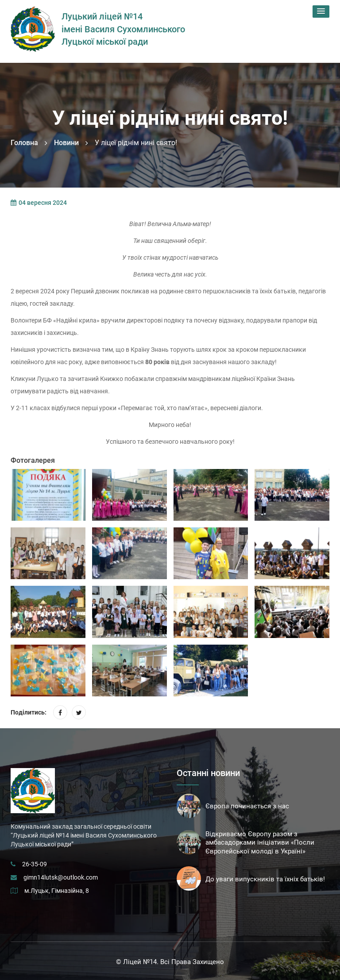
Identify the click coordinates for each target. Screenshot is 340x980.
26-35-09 (35, 864)
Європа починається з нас (247, 806)
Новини (66, 143)
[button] (321, 12)
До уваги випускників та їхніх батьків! (265, 879)
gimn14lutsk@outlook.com (61, 877)
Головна (24, 143)
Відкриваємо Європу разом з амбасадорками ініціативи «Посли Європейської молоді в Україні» (260, 843)
